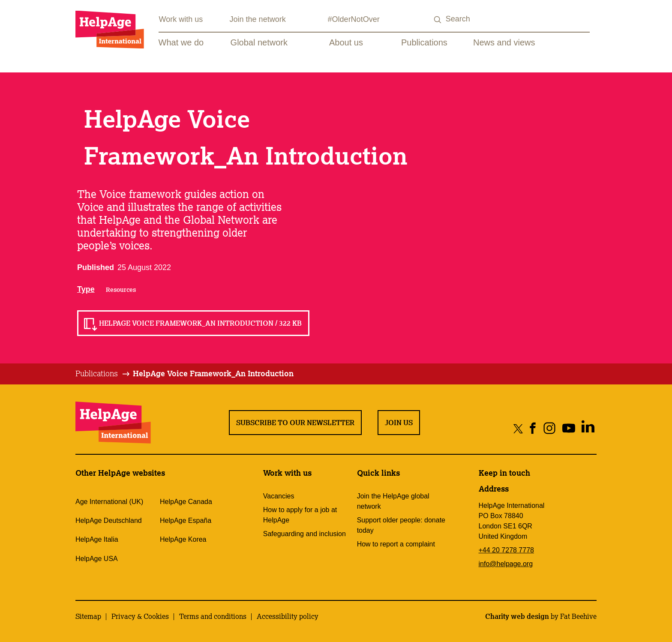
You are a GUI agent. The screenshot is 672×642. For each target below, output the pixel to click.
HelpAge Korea (183, 539)
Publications (424, 42)
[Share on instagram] (549, 428)
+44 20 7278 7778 (506, 550)
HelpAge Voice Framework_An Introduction (213, 373)
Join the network (258, 19)
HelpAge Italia (97, 539)
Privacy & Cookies (140, 616)
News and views (504, 42)
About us (346, 42)
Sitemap (88, 616)
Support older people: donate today (401, 525)
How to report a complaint (396, 544)
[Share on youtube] (568, 428)
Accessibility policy (288, 616)
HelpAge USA (97, 559)
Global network (259, 42)
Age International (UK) (109, 502)
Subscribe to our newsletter (295, 423)
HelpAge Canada (186, 502)
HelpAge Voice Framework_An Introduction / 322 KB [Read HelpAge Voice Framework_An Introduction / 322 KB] (200, 323)
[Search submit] (438, 20)
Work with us (181, 19)
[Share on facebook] (533, 428)
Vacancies (279, 496)
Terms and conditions (213, 616)
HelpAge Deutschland (109, 520)
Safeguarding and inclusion (304, 534)
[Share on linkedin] (588, 428)
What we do (181, 42)
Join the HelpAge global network (393, 501)
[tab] (103, 374)
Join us (399, 423)
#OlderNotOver (354, 19)
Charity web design (517, 616)
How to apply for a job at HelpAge (300, 515)
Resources (121, 290)
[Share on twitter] (518, 428)
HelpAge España (186, 520)
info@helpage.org (506, 564)
